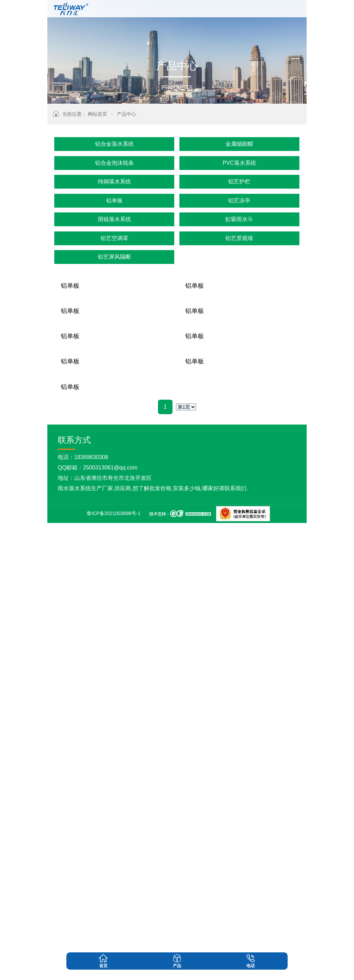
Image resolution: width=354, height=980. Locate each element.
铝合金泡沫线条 (114, 163)
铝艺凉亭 (239, 201)
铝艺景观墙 (239, 238)
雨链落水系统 (114, 219)
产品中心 (127, 114)
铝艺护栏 (239, 182)
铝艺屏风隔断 (114, 257)
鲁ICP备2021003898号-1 (114, 970)
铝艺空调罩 (114, 238)
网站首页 (97, 114)
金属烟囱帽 (239, 144)
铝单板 (114, 201)
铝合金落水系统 (114, 144)
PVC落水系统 (239, 163)
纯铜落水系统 (114, 182)
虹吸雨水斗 (239, 219)
